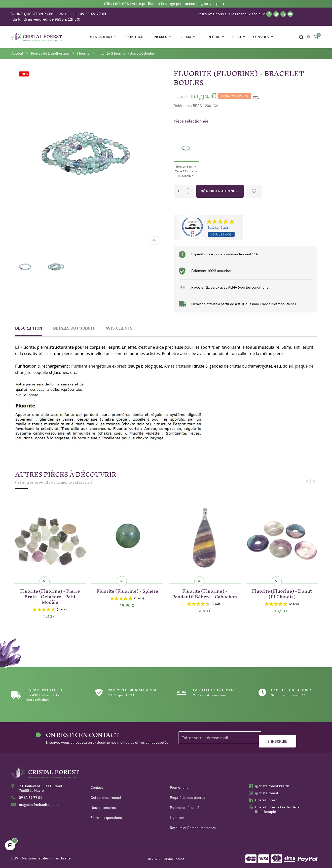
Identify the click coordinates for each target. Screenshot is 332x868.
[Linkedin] (283, 14)
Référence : (183, 106)
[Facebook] (269, 14)
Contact (97, 785)
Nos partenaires (103, 805)
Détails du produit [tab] (74, 328)
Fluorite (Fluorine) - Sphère (127, 588)
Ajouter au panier (220, 191)
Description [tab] (29, 328)
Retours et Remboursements (193, 825)
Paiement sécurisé (185, 805)
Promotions (179, 785)
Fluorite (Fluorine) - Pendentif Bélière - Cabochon (205, 593)
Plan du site (62, 855)
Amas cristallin (178, 366)
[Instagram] (276, 14)
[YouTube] (290, 14)
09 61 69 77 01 (30, 795)
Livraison (177, 815)
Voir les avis (221, 234)
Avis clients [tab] (119, 328)
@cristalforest (267, 790)
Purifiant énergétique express (99, 366)
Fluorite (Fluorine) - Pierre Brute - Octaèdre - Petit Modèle (50, 593)
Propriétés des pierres (188, 795)
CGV (15, 855)
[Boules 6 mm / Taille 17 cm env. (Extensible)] (186, 153)
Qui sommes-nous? (106, 795)
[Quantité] (184, 191)
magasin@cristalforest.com (41, 802)
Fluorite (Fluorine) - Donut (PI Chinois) (282, 590)
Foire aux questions (106, 815)
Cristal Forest (266, 797)
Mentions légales (35, 855)
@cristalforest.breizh (272, 783)
